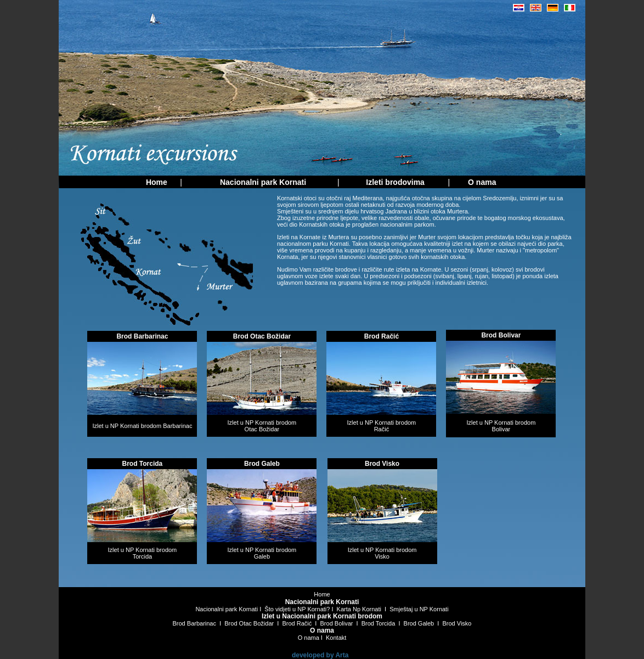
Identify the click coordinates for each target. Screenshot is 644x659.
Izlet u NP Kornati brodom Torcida (143, 553)
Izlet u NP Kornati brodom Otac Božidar (262, 426)
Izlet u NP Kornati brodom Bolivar (501, 426)
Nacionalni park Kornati (227, 609)
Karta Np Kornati (359, 609)
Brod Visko (457, 623)
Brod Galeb (419, 623)
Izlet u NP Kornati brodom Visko (382, 553)
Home (322, 594)
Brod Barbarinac (195, 623)
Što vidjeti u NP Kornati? (297, 609)
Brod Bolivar (337, 623)
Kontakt (336, 638)
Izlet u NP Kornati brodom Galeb (262, 553)
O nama (309, 638)
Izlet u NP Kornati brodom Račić (382, 426)
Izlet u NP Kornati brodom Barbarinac (142, 426)
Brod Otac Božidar (249, 623)
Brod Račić (297, 623)
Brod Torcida (379, 623)
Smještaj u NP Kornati (419, 609)
